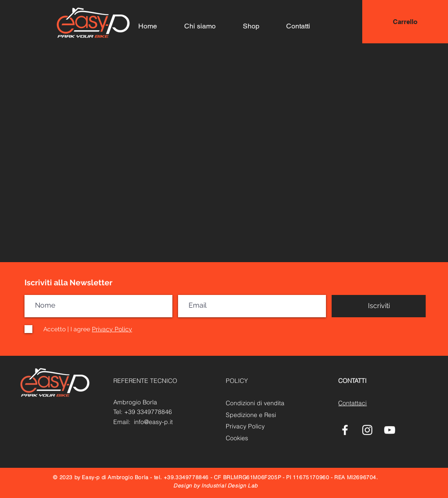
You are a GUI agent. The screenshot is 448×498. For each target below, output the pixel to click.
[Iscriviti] (379, 306)
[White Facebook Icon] (345, 430)
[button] (425, 22)
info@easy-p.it (153, 422)
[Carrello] (405, 22)
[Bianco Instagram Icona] (367, 430)
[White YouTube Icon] (390, 430)
